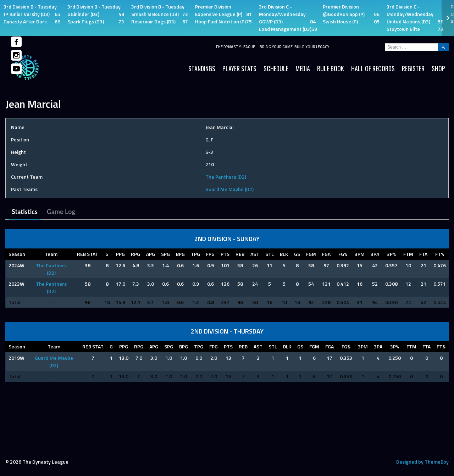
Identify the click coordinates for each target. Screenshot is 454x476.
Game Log (61, 212)
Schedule (276, 68)
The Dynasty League (235, 47)
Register (413, 68)
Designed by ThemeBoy (422, 462)
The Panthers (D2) (226, 177)
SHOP (438, 68)
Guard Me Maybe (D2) (229, 189)
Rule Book (331, 68)
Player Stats (239, 68)
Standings (202, 68)
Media (303, 68)
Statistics (25, 212)
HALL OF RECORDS (373, 68)
